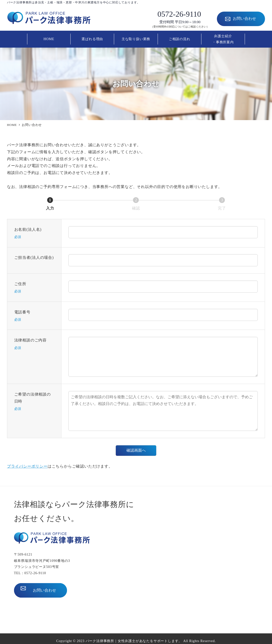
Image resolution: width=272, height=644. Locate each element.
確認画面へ (141, 450)
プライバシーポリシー (27, 466)
